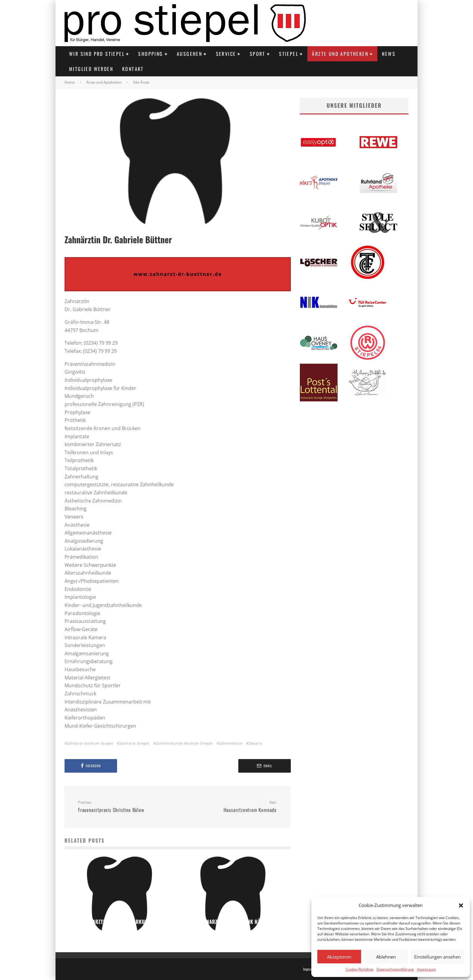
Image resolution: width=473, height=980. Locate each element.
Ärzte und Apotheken (340, 54)
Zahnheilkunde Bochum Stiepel (184, 743)
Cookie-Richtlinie (360, 969)
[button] (461, 905)
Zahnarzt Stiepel (135, 743)
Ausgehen (189, 54)
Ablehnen (386, 957)
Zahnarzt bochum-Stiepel (90, 743)
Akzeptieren (339, 957)
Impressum (426, 969)
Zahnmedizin (231, 743)
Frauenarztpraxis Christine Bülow (125, 807)
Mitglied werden (91, 69)
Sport (258, 54)
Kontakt (133, 69)
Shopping (151, 54)
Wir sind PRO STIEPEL (97, 54)
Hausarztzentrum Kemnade (229, 807)
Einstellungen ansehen (437, 957)
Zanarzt (256, 743)
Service (226, 54)
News (389, 54)
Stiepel (289, 54)
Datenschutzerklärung (395, 969)
